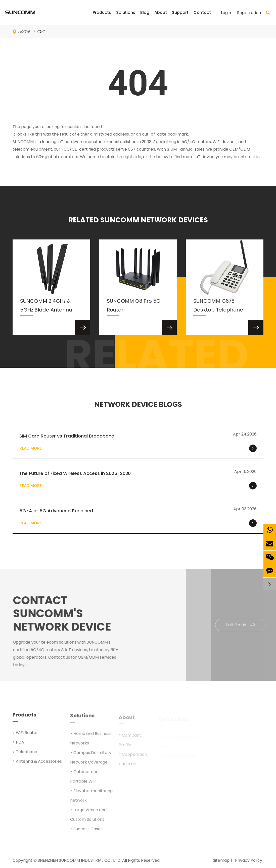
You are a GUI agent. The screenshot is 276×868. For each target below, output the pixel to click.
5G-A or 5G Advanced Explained (56, 511)
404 (41, 31)
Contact (202, 17)
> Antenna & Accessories (37, 764)
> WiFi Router (25, 736)
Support (180, 17)
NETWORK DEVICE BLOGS (138, 405)
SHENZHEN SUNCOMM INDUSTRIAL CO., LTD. (79, 860)
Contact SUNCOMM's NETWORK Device (65, 614)
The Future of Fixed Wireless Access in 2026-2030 (75, 473)
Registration (249, 13)
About (161, 17)
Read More (138, 448)
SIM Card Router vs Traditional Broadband (67, 436)
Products (102, 17)
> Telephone (25, 755)
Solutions (126, 17)
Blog (145, 17)
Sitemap (221, 860)
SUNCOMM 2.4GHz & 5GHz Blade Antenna (46, 307)
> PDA (18, 745)
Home (24, 31)
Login (226, 13)
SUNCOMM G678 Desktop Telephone (218, 307)
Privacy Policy (249, 860)
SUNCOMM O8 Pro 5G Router (134, 307)
